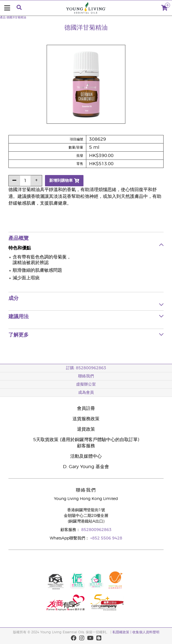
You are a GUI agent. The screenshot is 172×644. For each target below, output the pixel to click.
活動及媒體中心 (86, 456)
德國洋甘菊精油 (16, 17)
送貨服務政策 (86, 419)
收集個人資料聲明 (146, 632)
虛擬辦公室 (86, 384)
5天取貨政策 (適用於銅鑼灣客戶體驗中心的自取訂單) (86, 440)
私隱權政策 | (122, 632)
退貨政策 (86, 429)
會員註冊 (86, 408)
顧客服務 (86, 446)
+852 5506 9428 (106, 538)
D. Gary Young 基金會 (86, 467)
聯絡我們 (86, 376)
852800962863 (96, 530)
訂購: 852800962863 (86, 368)
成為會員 (86, 393)
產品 (3, 17)
